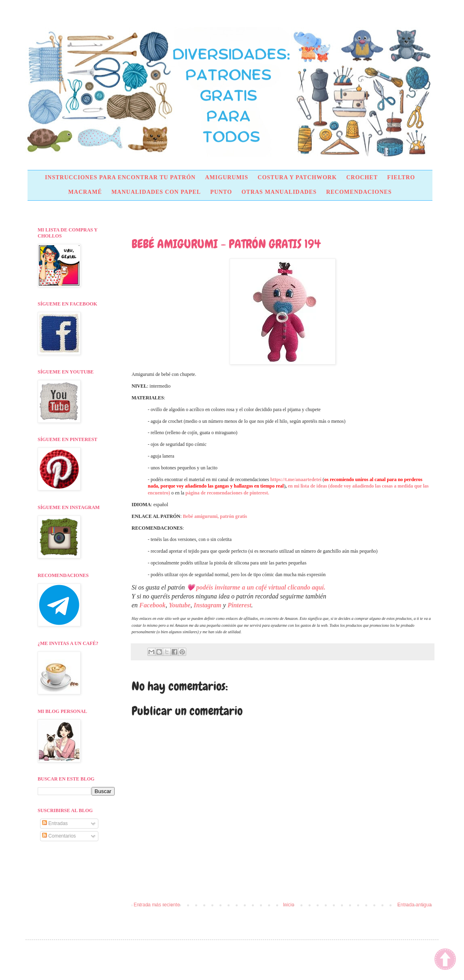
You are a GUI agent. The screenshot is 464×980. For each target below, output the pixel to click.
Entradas (55, 823)
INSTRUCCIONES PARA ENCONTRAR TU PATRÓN (120, 177)
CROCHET (362, 177)
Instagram (207, 605)
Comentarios (59, 836)
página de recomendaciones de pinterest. (227, 493)
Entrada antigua (414, 905)
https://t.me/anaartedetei (296, 479)
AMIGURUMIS (226, 177)
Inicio (289, 905)
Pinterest (239, 605)
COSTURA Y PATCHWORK (297, 177)
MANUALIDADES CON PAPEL (156, 192)
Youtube (180, 605)
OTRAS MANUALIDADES (279, 192)
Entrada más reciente (157, 905)
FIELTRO (401, 177)
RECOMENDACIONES (359, 192)
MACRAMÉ (85, 192)
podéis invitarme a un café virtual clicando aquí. (261, 587)
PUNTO (221, 192)
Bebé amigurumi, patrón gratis (215, 516)
